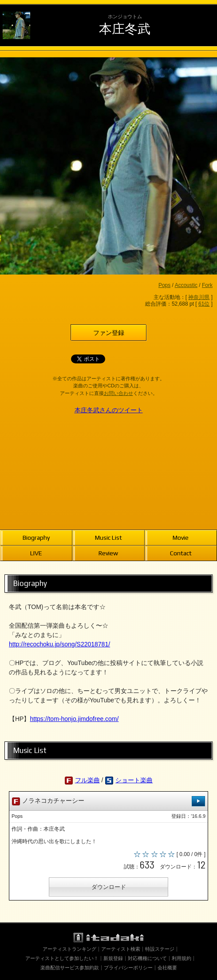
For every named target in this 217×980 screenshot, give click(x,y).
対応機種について (147, 958)
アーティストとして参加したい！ (62, 958)
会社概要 (167, 968)
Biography (36, 538)
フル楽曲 (87, 780)
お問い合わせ (118, 393)
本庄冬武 (125, 29)
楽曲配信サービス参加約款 (70, 968)
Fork (207, 285)
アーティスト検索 (121, 949)
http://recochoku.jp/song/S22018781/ (59, 644)
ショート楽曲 (134, 780)
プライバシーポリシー (128, 968)
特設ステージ (160, 949)
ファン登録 (109, 333)
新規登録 (113, 958)
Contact (181, 553)
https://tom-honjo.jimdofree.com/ (74, 719)
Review (108, 553)
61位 (204, 304)
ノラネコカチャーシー (108, 801)
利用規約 (181, 958)
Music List (108, 538)
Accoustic (186, 285)
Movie (181, 538)
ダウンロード (109, 887)
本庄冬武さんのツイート (109, 410)
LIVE (36, 553)
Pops (164, 285)
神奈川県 (199, 297)
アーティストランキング (69, 949)
